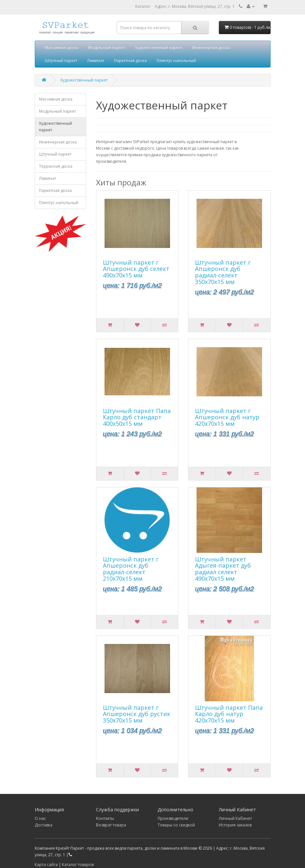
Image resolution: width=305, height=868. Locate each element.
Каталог (143, 6)
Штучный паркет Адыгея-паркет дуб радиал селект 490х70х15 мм (223, 569)
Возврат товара (111, 825)
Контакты (105, 818)
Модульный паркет (107, 47)
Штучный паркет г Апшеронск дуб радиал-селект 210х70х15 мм (131, 569)
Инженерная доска (211, 47)
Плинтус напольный (176, 60)
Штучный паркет (61, 60)
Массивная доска (62, 47)
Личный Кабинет (235, 818)
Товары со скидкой (176, 825)
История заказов (235, 825)
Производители (173, 818)
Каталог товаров (78, 865)
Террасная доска (56, 166)
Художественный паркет (159, 47)
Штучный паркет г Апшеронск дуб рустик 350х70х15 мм (137, 714)
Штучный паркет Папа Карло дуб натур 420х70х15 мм (229, 714)
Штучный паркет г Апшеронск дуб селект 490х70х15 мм (136, 269)
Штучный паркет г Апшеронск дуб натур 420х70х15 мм (227, 417)
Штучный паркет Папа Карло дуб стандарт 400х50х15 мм (137, 417)
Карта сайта (46, 865)
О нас (40, 818)
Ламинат (96, 60)
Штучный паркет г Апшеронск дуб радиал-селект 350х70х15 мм (223, 272)
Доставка (44, 825)
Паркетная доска (130, 60)
